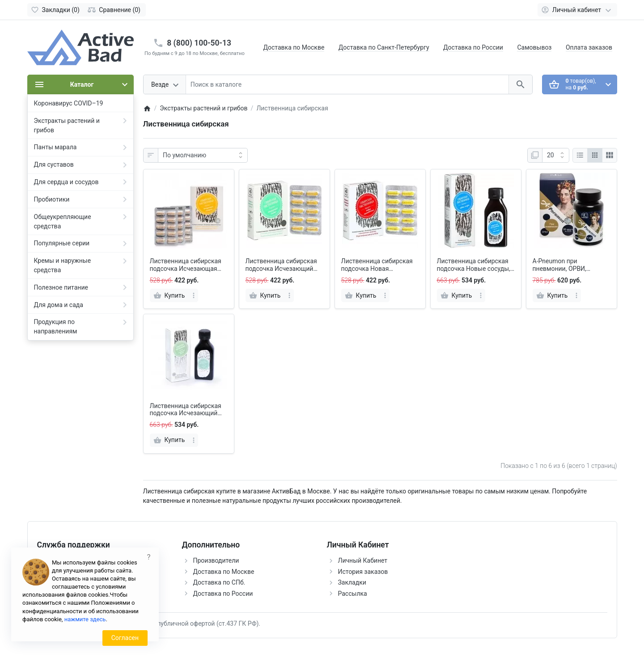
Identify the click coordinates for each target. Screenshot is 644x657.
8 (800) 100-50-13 (199, 43)
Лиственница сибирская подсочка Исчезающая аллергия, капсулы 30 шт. (187, 265)
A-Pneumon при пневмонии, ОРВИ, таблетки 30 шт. (559, 265)
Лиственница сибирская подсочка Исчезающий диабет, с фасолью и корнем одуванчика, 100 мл (186, 410)
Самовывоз (534, 47)
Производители (216, 560)
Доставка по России (473, 47)
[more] (194, 295)
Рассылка (353, 594)
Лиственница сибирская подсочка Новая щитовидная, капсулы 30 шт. (378, 265)
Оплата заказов (589, 47)
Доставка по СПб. (219, 582)
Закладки (352, 582)
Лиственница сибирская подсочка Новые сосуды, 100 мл (474, 265)
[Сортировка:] (203, 156)
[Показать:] (556, 156)
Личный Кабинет (363, 560)
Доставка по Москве (294, 47)
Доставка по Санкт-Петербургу (384, 47)
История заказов (363, 572)
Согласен (125, 638)
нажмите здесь (85, 619)
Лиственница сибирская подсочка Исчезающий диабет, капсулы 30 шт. (281, 265)
